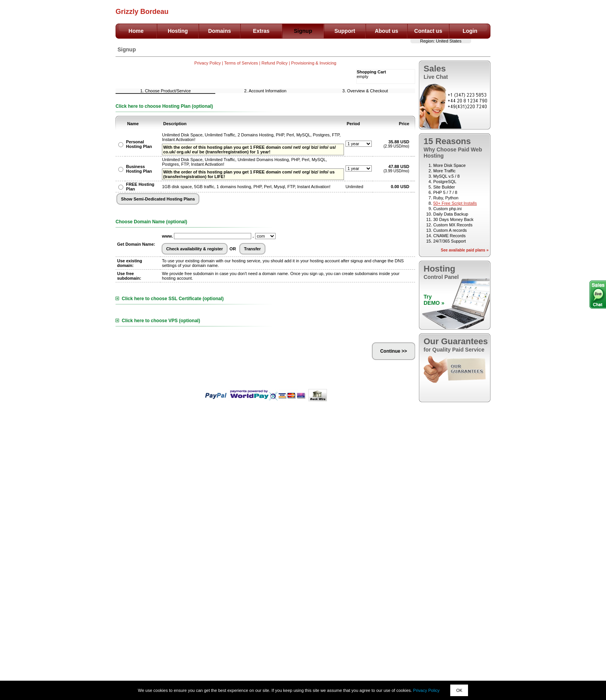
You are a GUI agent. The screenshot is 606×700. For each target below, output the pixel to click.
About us (387, 31)
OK (459, 690)
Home (136, 31)
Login (470, 31)
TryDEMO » (434, 300)
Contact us (428, 31)
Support (345, 31)
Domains (219, 31)
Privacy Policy (426, 690)
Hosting (178, 31)
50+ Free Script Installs (455, 203)
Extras (261, 31)
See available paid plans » (465, 250)
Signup (303, 31)
